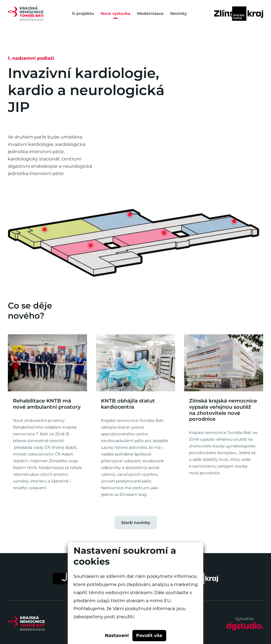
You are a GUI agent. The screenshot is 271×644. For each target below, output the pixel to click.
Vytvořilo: (245, 624)
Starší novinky (136, 523)
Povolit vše (149, 635)
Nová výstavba (116, 13)
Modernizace (150, 13)
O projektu (83, 13)
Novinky (179, 13)
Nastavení (117, 635)
